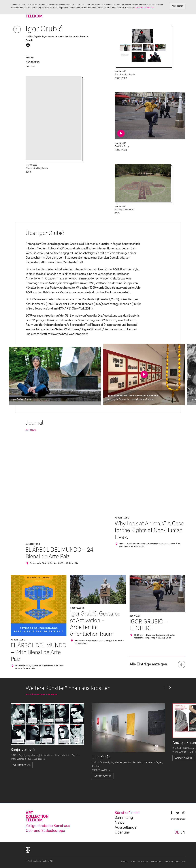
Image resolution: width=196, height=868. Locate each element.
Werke (30, 57)
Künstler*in (33, 62)
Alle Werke (52, 694)
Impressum (143, 862)
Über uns (122, 832)
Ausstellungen (127, 828)
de (177, 832)
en (183, 832)
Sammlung (124, 818)
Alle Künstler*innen (36, 694)
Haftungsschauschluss (175, 862)
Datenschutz (157, 862)
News (119, 823)
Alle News (31, 430)
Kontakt (125, 862)
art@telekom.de (178, 819)
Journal (30, 66)
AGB (133, 862)
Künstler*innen (127, 813)
